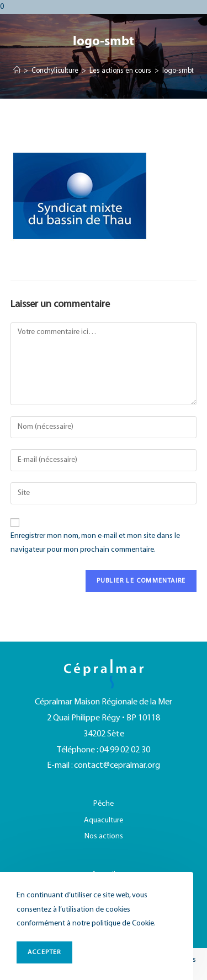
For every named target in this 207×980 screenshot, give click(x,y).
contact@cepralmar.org (117, 766)
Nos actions (104, 836)
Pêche (104, 804)
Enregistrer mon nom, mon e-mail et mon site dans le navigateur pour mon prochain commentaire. (95, 543)
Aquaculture (104, 820)
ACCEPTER (44, 952)
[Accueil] (17, 71)
